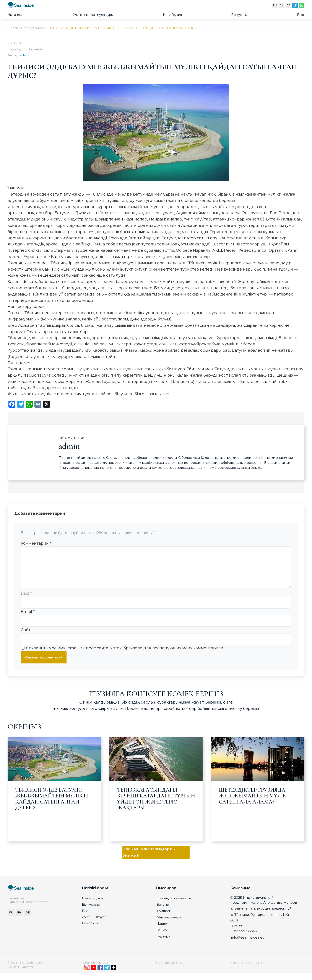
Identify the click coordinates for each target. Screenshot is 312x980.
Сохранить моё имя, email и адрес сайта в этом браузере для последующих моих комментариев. (125, 655)
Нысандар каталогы (174, 905)
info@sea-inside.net (247, 944)
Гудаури (164, 943)
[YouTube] (93, 975)
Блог (301, 15)
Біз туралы (239, 15)
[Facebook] (100, 975)
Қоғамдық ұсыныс (170, 969)
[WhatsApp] (302, 6)
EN (282, 5)
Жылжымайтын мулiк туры (93, 15)
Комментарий (36, 543)
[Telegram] (295, 6)
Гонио (162, 937)
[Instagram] (87, 975)
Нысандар (16, 15)
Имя (26, 600)
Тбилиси (164, 918)
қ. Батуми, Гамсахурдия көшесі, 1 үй (261, 915)
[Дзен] (114, 975)
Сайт (26, 637)
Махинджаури (169, 924)
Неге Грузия (172, 15)
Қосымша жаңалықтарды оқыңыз (149, 859)
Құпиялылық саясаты (247, 969)
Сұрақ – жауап (94, 924)
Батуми (163, 911)
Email (28, 619)
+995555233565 (244, 938)
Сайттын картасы (95, 969)
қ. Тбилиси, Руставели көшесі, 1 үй (260, 922)
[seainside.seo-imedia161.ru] (21, 6)
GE (288, 5)
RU (275, 5)
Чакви (162, 930)
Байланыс (90, 930)
